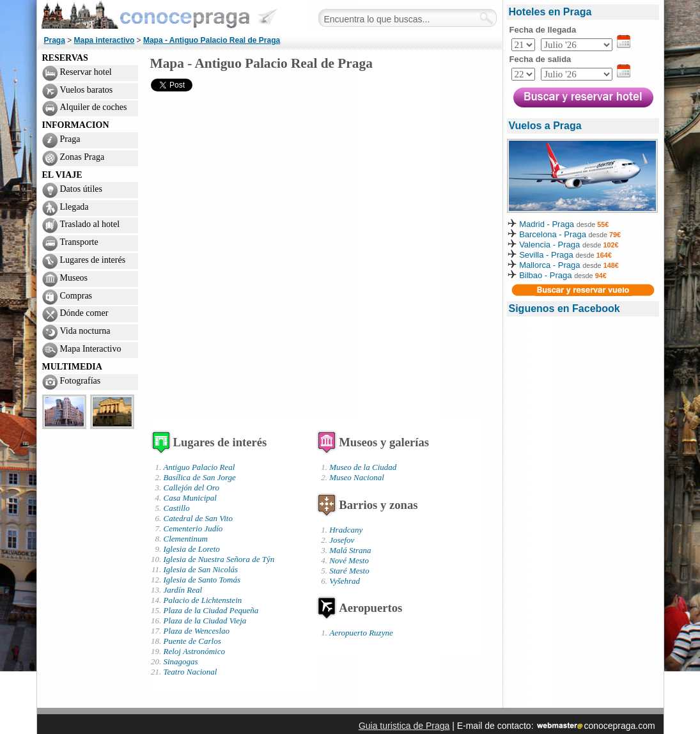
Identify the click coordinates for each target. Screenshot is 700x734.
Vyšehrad (345, 581)
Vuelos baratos (87, 90)
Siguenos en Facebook (564, 308)
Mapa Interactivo (91, 349)
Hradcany (346, 530)
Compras (76, 296)
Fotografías (81, 381)
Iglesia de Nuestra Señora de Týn (219, 559)
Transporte (79, 242)
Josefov (342, 540)
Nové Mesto (349, 560)
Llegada (74, 207)
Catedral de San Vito (198, 518)
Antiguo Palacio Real (199, 467)
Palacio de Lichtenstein (203, 600)
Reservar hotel (86, 72)
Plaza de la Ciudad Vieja (205, 621)
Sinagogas (181, 661)
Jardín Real (183, 590)
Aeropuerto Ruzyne (361, 633)
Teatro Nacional (191, 672)
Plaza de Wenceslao (197, 631)
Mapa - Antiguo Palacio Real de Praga (212, 40)
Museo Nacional (357, 477)
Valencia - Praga (549, 245)
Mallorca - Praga (549, 265)
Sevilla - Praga (546, 255)
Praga (55, 40)
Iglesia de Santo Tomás (202, 580)
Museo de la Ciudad (363, 467)
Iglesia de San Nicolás (201, 569)
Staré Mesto (349, 571)
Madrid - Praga (547, 224)
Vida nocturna (85, 331)
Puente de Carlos (192, 641)
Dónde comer (84, 313)
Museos (74, 278)
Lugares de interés (93, 260)
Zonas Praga (82, 157)
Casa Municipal (190, 498)
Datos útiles (82, 189)
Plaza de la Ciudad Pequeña (211, 610)
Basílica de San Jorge (200, 477)
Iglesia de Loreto (192, 549)
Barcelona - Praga (554, 234)
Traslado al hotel (90, 224)
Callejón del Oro (192, 488)
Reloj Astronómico (194, 651)
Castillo (177, 508)
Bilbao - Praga (545, 275)
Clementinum (186, 539)
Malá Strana (350, 550)
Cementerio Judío (193, 528)
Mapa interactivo (105, 40)
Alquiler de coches (94, 107)
